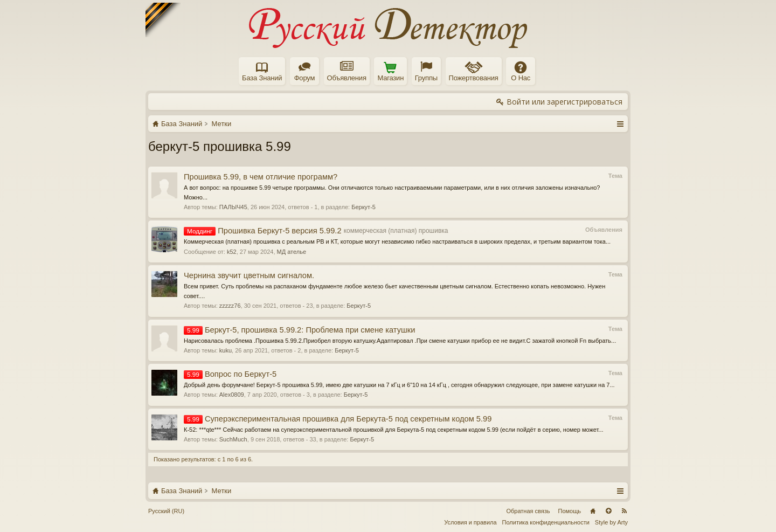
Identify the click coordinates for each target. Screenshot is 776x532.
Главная (593, 511)
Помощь (570, 511)
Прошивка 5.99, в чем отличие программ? (261, 177)
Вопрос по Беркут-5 (230, 374)
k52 (232, 252)
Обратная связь (528, 511)
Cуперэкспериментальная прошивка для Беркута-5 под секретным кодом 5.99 (338, 419)
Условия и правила (470, 522)
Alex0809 (232, 395)
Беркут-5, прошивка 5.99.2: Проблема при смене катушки (299, 330)
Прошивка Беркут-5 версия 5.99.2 (263, 231)
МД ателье (292, 252)
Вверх (608, 511)
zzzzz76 (230, 306)
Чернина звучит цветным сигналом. (249, 275)
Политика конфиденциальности (546, 522)
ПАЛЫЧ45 (233, 207)
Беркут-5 (363, 207)
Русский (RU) (166, 511)
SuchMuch (233, 439)
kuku (226, 350)
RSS (624, 511)
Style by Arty (611, 522)
